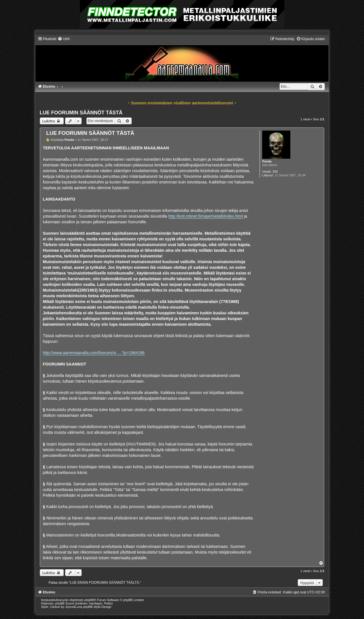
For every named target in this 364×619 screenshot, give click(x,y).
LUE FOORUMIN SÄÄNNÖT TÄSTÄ (81, 113)
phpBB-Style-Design (97, 607)
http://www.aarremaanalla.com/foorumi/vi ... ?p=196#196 (94, 353)
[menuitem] (64, 39)
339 (275, 172)
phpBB (89, 600)
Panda (267, 161)
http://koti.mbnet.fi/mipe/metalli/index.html (206, 216)
